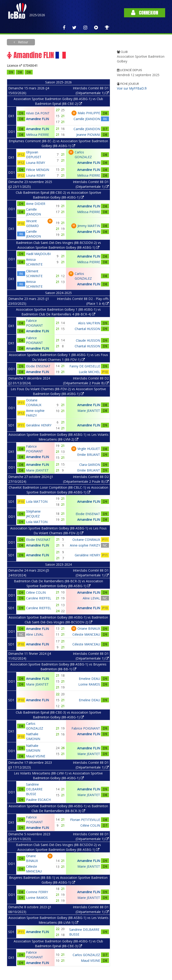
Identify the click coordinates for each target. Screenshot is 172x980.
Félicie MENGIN (38, 170)
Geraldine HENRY (39, 425)
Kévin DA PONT (38, 113)
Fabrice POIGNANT (86, 728)
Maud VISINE (36, 756)
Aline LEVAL (91, 598)
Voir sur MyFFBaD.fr (132, 88)
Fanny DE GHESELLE (85, 366)
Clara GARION (90, 465)
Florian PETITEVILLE (85, 820)
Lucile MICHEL (89, 372)
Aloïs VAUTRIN (89, 323)
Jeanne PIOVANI (88, 135)
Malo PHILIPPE (89, 113)
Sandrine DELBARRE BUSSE (34, 789)
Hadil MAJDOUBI (38, 254)
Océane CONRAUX (86, 540)
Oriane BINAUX (89, 628)
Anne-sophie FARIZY (85, 545)
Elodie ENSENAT (38, 366)
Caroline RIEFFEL (39, 598)
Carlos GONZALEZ (86, 955)
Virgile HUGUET (89, 449)
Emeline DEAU (89, 679)
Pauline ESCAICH (38, 800)
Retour (23, 42)
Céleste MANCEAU (86, 634)
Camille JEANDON (87, 119)
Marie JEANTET (89, 411)
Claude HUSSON (88, 340)
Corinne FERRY (37, 892)
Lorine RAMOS (89, 684)
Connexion (145, 13)
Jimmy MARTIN (89, 226)
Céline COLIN (36, 592)
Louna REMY (36, 163)
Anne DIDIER (36, 204)
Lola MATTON (37, 502)
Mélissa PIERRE (37, 135)
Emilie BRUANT (89, 455)
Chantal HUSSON (87, 329)
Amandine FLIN (37, 119)
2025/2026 (37, 15)
